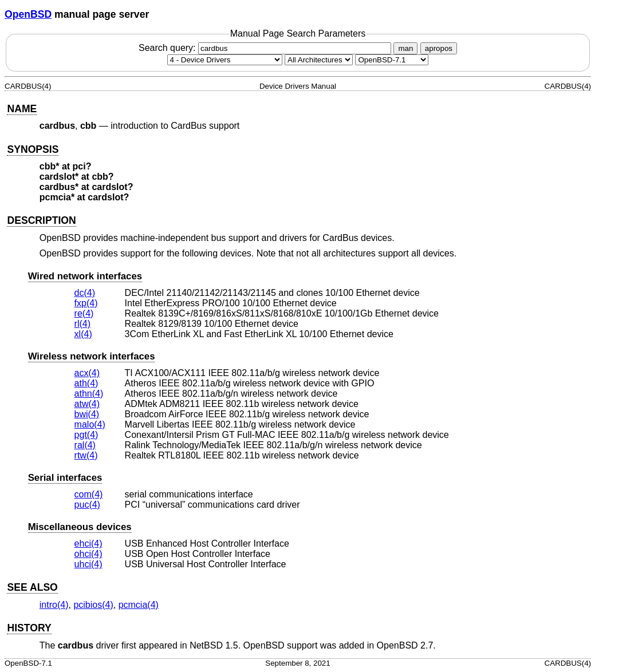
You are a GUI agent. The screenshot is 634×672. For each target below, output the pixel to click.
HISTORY (29, 628)
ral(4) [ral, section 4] (85, 445)
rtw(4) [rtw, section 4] (86, 455)
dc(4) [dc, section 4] (85, 293)
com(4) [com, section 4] (89, 494)
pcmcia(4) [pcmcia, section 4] (139, 605)
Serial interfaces (65, 478)
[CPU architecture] (319, 60)
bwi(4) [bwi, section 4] (87, 414)
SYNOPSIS (33, 149)
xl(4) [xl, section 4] (83, 334)
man (405, 48)
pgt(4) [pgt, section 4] (86, 435)
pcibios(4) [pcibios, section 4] (93, 605)
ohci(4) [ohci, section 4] (88, 554)
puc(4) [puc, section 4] (87, 505)
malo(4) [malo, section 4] (90, 424)
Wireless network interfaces (92, 356)
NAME (22, 109)
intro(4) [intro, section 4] (54, 605)
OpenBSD (28, 14)
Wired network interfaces (85, 276)
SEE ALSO (32, 587)
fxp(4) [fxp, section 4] (86, 303)
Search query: (266, 48)
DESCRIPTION (41, 220)
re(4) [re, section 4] (84, 313)
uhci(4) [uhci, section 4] (88, 564)
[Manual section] (225, 60)
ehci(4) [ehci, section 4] (88, 543)
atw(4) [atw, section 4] (87, 404)
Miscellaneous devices (80, 527)
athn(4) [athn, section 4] (89, 394)
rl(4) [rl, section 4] (82, 324)
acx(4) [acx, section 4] (87, 373)
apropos (439, 48)
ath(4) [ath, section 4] (86, 383)
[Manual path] (392, 60)
